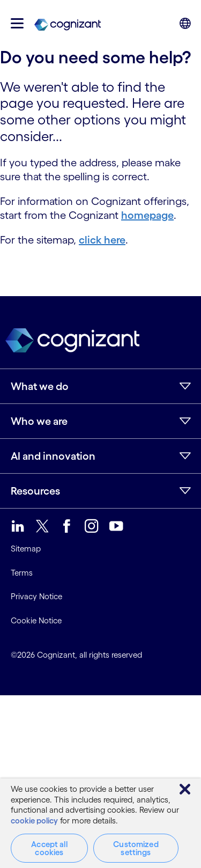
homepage (147, 215)
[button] (17, 23)
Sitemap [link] (26, 549)
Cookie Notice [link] (36, 620)
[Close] (185, 789)
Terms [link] (22, 573)
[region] (100, 823)
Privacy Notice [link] (36, 596)
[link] (68, 24)
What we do (40, 386)
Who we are (39, 421)
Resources (35, 491)
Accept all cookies (49, 848)
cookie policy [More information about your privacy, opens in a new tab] (34, 821)
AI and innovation (53, 456)
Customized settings (136, 848)
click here (102, 240)
